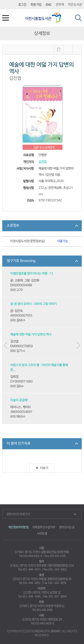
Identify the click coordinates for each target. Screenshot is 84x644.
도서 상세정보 (47, 147)
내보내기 (77, 49)
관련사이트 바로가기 (41, 514)
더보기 (42, 468)
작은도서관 (75, 4)
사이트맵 (42, 533)
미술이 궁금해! (19, 400)
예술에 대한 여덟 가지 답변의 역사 (31, 335)
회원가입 (36, 4)
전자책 (60, 4)
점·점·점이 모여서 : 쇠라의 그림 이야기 (33, 304)
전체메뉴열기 (6, 18)
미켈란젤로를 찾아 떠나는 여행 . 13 (32, 274)
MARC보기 (68, 49)
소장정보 (13, 226)
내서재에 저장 (59, 49)
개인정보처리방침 (18, 527)
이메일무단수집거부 (44, 527)
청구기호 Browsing (21, 261)
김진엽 (43, 162)
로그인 (22, 4)
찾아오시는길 (67, 527)
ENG (49, 4)
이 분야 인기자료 (19, 444)
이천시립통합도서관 (45, 17)
